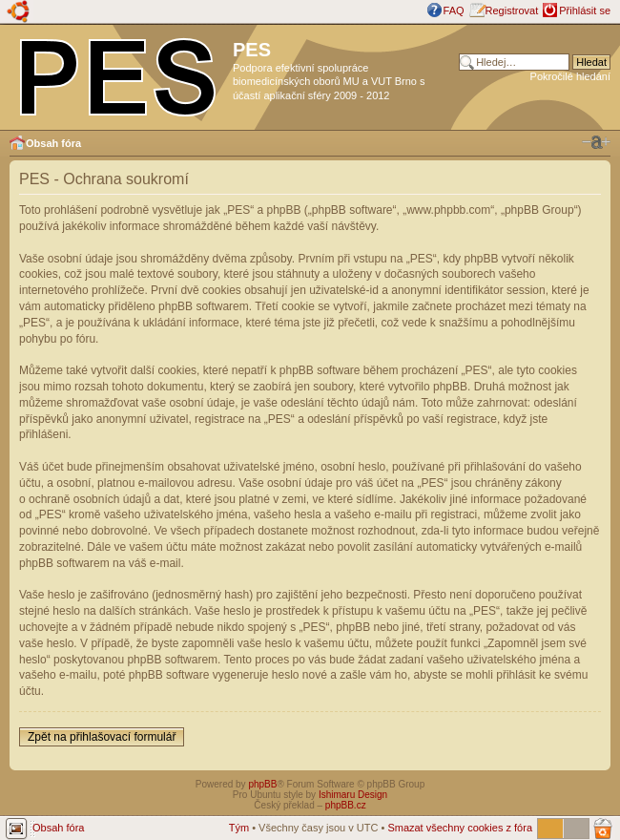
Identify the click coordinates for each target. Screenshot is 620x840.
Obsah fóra (53, 143)
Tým (239, 828)
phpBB (262, 784)
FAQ (454, 10)
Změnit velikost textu (596, 142)
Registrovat (512, 10)
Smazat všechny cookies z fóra (460, 828)
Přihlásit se (585, 10)
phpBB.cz (346, 805)
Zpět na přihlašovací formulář (102, 737)
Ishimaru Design (353, 795)
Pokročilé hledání (570, 76)
